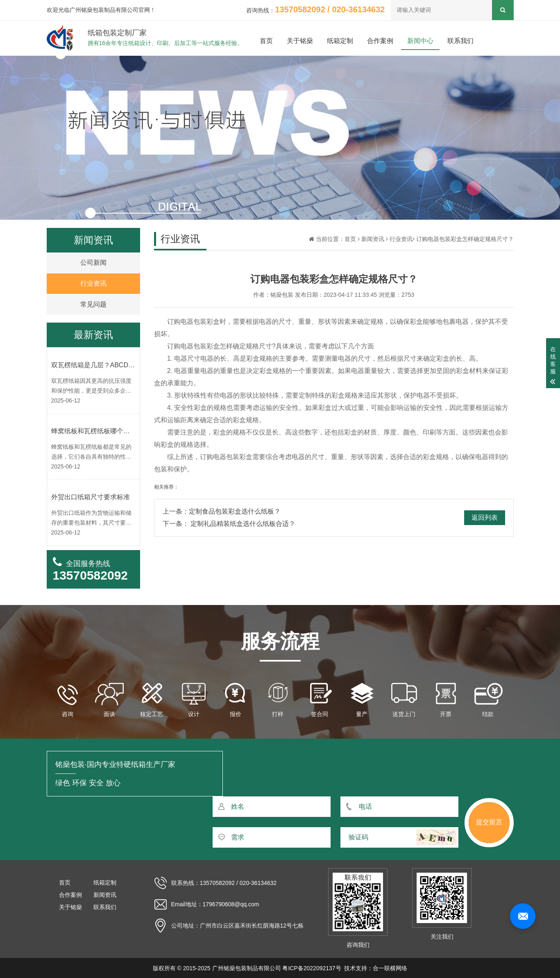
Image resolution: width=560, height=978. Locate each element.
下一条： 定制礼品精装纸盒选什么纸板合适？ (229, 524)
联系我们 (460, 41)
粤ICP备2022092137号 (312, 968)
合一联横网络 (390, 968)
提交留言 (489, 822)
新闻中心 (420, 41)
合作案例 (380, 41)
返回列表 (485, 517)
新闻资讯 (373, 239)
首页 (266, 41)
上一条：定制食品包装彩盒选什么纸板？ (222, 511)
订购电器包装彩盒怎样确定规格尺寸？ (465, 239)
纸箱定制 (340, 41)
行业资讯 (401, 239)
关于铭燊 (300, 41)
